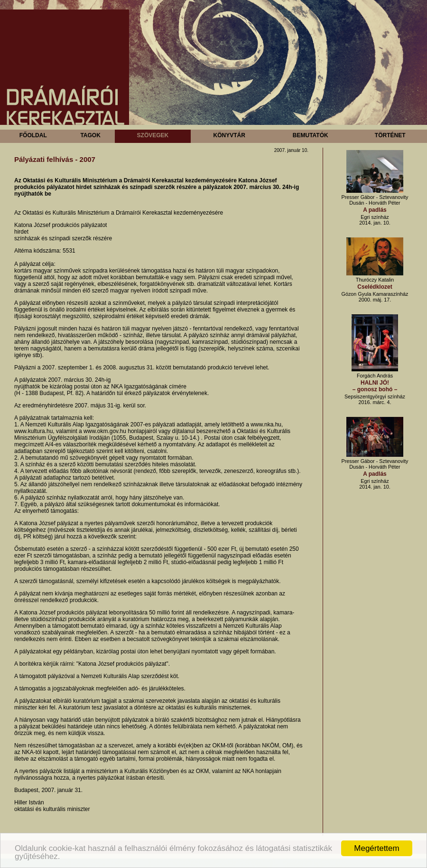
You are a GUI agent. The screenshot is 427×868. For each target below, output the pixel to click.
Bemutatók (311, 135)
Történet (390, 135)
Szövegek (153, 135)
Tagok (90, 135)
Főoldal (33, 135)
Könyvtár (229, 135)
